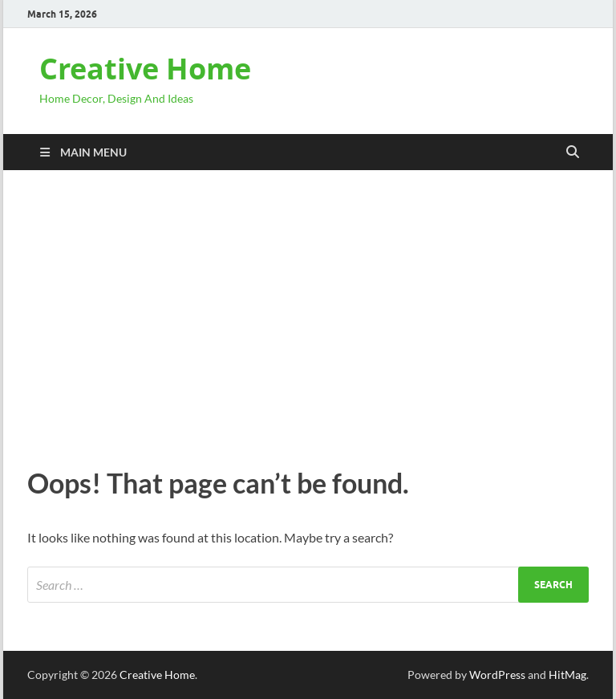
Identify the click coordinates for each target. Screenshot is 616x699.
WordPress (497, 675)
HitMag (567, 675)
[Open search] (573, 152)
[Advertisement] (308, 315)
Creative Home (145, 69)
